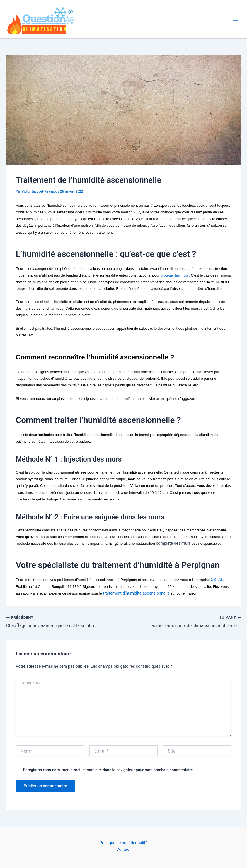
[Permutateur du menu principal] (236, 19)
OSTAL (217, 580)
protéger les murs (175, 275)
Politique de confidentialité (123, 843)
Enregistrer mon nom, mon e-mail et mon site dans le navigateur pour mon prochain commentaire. (108, 770)
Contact (124, 849)
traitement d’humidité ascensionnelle (136, 593)
